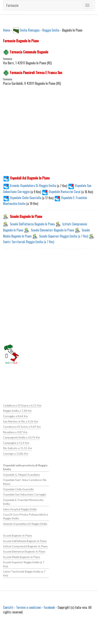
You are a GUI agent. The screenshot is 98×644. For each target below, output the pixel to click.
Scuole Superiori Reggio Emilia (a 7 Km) (64, 236)
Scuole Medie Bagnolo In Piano (21, 557)
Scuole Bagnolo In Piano (17, 535)
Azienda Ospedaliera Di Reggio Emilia (30, 186)
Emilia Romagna (30, 30)
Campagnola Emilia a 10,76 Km (21, 437)
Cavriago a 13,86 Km (16, 453)
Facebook (49, 607)
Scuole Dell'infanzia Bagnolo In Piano (32, 224)
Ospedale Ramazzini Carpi (62, 192)
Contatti (8, 607)
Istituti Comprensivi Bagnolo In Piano (25, 546)
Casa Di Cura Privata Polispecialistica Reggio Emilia (25, 516)
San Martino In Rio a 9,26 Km (21, 421)
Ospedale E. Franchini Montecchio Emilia (23, 502)
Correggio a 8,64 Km (15, 416)
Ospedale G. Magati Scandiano (21, 474)
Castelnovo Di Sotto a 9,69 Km (22, 427)
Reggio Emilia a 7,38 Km (17, 411)
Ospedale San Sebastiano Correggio (25, 494)
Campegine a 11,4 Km (16, 443)
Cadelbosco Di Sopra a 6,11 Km (22, 405)
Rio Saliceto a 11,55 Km (18, 448)
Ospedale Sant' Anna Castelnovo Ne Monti (25, 482)
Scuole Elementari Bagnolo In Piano (52, 230)
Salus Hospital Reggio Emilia (20, 509)
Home (7, 30)
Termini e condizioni (29, 607)
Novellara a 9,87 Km (15, 432)
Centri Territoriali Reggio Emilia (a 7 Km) (29, 242)
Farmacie (12, 5)
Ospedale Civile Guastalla (22, 198)
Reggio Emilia (51, 30)
